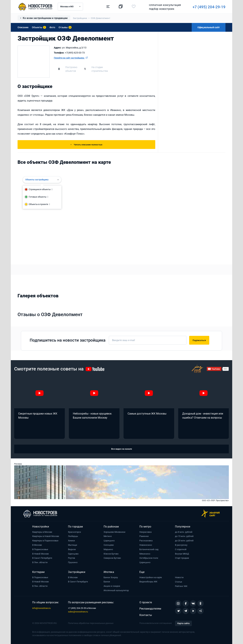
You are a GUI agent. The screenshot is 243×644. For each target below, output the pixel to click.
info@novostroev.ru (41, 608)
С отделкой (181, 549)
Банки (107, 582)
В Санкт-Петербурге (42, 558)
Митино (108, 536)
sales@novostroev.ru (78, 612)
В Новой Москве (40, 554)
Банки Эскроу (111, 577)
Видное (72, 549)
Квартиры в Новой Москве (46, 536)
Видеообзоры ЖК (148, 582)
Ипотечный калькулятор (116, 590)
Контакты (146, 615)
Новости (179, 577)
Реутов (71, 558)
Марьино (108, 549)
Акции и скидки (112, 586)
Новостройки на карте (151, 577)
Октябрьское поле (149, 558)
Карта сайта (183, 623)
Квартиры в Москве (42, 532)
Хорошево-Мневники (114, 532)
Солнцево (109, 545)
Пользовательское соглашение (156, 623)
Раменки (144, 536)
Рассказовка (146, 541)
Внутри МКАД (182, 554)
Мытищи (73, 545)
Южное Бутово (111, 554)
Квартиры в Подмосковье (45, 541)
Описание (23, 27)
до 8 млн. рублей (184, 532)
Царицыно (109, 541)
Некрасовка (145, 532)
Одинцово (73, 554)
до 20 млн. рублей (184, 541)
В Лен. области (40, 562)
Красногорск (75, 532)
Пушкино (73, 562)
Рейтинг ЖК (181, 586)
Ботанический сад (149, 549)
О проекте (146, 602)
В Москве (37, 545)
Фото (52, 27)
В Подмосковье (40, 549)
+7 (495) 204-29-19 (162, 7)
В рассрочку (181, 545)
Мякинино (145, 554)
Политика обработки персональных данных (91, 623)
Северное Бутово (112, 558)
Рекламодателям (150, 609)
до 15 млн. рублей (184, 536)
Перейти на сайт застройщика (71, 58)
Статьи (179, 582)
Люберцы (73, 536)
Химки (71, 541)
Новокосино (146, 545)
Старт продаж (182, 558)
